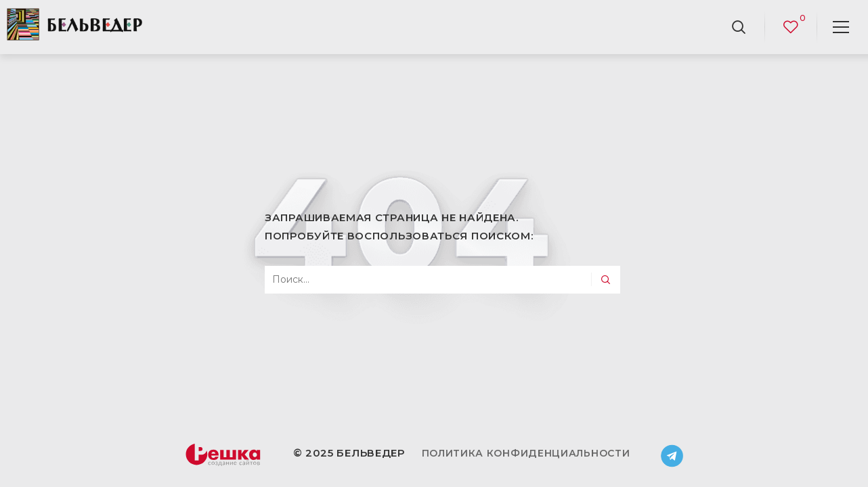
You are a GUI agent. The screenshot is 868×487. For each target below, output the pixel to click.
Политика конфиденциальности (526, 453)
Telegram (672, 456)
